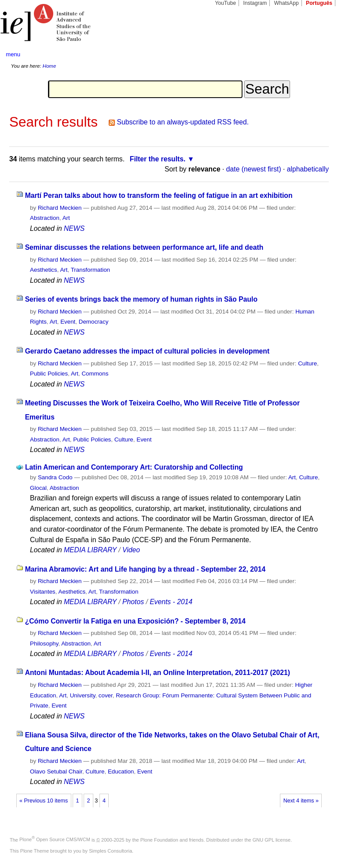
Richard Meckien (60, 208)
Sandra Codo (55, 477)
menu (13, 54)
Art (66, 218)
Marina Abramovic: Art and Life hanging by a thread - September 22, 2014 (145, 569)
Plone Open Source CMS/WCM (55, 839)
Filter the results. (158, 159)
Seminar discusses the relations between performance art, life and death (144, 247)
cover (106, 695)
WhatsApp (287, 3)
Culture (307, 363)
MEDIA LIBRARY (90, 550)
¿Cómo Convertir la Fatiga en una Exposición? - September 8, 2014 (135, 621)
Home (50, 66)
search (314, 55)
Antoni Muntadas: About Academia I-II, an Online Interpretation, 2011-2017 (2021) (158, 673)
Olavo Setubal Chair (56, 771)
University (83, 695)
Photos (133, 602)
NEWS (74, 228)
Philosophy (44, 644)
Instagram (255, 3)
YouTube (226, 3)
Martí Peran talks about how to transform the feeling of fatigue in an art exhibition (159, 195)
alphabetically (308, 169)
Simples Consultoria (110, 851)
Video (131, 550)
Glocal (38, 488)
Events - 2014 (171, 602)
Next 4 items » (301, 801)
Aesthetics (44, 270)
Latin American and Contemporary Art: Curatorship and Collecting (134, 467)
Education (121, 771)
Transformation (90, 270)
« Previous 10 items (44, 801)
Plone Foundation (159, 839)
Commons (95, 374)
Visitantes (43, 592)
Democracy (94, 322)
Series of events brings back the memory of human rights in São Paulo (141, 299)
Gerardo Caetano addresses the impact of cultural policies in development (147, 351)
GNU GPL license (272, 839)
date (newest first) (254, 169)
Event (68, 322)
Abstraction (45, 218)
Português (319, 3)
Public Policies (49, 374)
